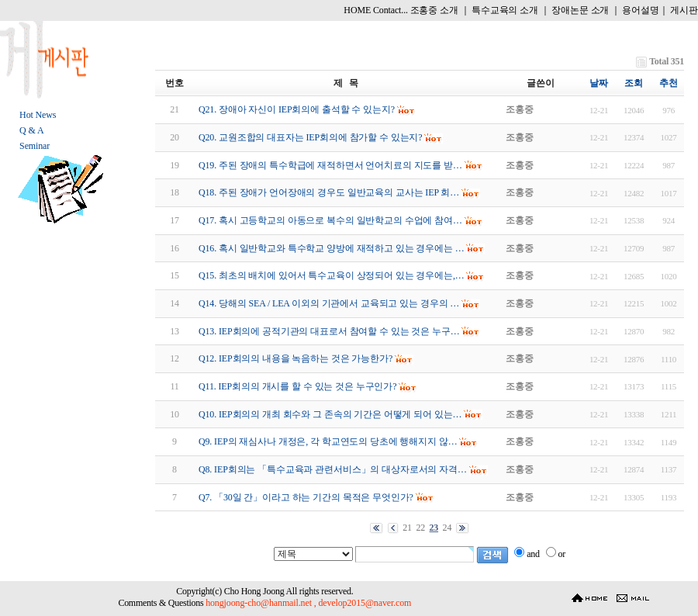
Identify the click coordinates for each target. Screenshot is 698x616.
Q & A (31, 130)
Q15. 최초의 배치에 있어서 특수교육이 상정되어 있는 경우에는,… (332, 275)
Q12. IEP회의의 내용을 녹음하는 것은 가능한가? (295, 358)
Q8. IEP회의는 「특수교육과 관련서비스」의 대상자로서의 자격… (333, 469)
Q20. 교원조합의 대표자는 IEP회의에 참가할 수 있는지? (311, 137)
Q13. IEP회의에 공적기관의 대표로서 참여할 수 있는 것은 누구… (329, 331)
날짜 (599, 83)
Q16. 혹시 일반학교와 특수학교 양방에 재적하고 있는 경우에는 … (332, 248)
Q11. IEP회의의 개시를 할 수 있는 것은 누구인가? (297, 386)
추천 (669, 83)
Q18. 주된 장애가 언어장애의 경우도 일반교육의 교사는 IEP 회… (329, 192)
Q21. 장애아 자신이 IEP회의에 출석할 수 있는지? (297, 109)
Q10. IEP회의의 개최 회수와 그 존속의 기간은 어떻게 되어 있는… (330, 414)
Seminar (35, 146)
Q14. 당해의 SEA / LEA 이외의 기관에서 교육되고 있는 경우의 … (329, 303)
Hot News (38, 115)
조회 (634, 83)
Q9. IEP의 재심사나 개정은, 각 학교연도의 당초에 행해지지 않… (328, 441)
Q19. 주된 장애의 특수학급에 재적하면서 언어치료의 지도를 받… (330, 165)
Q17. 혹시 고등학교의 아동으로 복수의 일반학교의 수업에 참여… (330, 220)
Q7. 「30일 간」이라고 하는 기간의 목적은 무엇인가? (306, 497)
